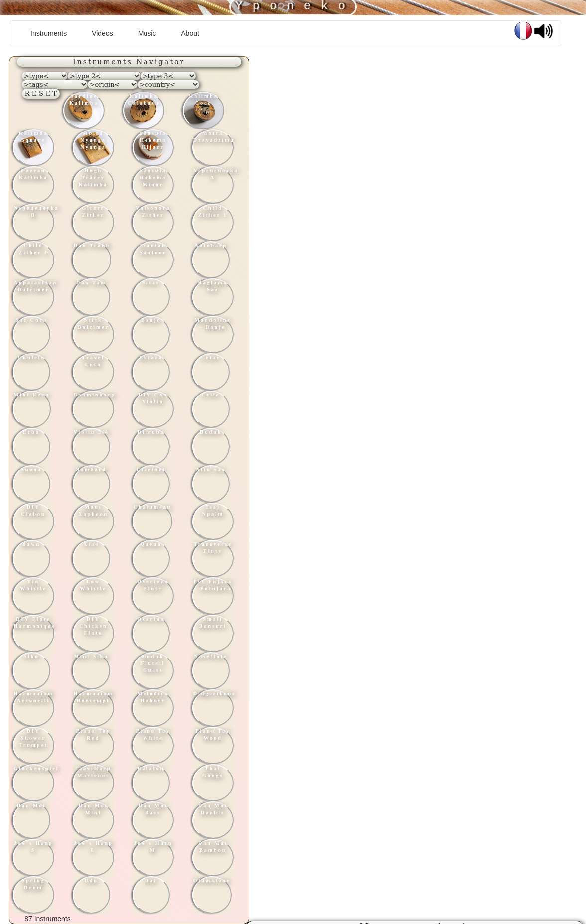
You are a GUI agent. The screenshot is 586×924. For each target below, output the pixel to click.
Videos (102, 33)
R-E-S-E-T (41, 93)
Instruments (52, 33)
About (190, 33)
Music (147, 33)
